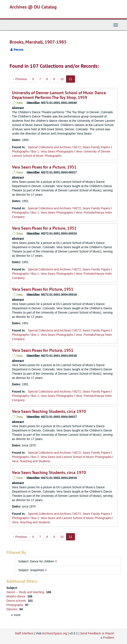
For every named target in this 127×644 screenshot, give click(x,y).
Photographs (20, 151)
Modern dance (16, 596)
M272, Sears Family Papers (92, 147)
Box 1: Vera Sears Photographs (52, 151)
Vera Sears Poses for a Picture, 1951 (44, 167)
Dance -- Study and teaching (26, 592)
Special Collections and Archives (49, 147)
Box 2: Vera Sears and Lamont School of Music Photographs (71, 457)
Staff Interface (24, 633)
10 (62, 79)
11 (71, 79)
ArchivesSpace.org (55, 633)
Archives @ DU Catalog (33, 7)
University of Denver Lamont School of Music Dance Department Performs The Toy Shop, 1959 (59, 95)
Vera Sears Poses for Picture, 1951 (43, 289)
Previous (20, 79)
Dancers (12, 609)
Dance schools (17, 601)
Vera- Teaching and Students (31, 461)
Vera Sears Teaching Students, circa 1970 (49, 411)
